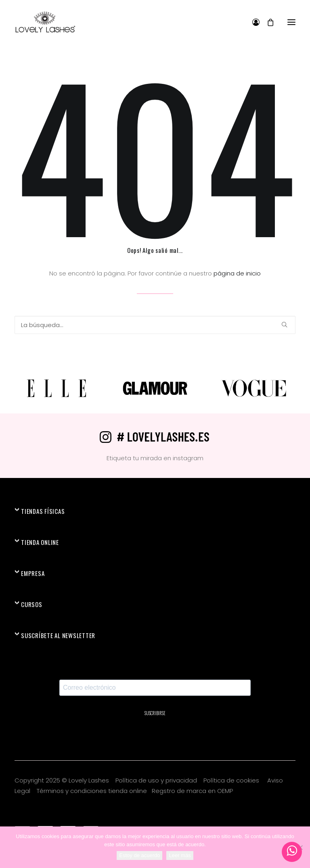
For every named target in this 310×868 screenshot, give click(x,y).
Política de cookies (232, 780)
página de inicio (237, 273)
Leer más (180, 855)
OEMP (225, 791)
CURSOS (32, 604)
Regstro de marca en (184, 791)
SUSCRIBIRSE (155, 713)
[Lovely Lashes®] (45, 22)
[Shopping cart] (267, 22)
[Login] (252, 22)
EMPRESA (33, 573)
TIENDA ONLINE (40, 542)
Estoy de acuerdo (139, 855)
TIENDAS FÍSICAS (43, 511)
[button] (291, 22)
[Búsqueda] (155, 325)
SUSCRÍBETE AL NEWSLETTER (58, 635)
